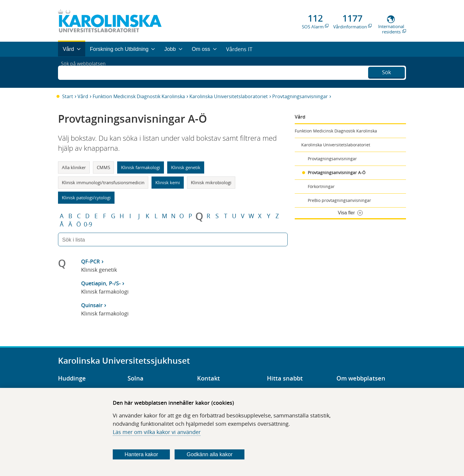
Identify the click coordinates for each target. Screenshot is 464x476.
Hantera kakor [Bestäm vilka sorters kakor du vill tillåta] (141, 454)
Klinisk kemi (168, 182)
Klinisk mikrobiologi (211, 182)
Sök (386, 72)
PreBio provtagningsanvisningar (339, 200)
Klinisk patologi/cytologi (86, 197)
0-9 (88, 224)
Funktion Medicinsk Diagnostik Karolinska (139, 96)
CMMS (103, 167)
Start (68, 96)
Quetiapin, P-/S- (101, 283)
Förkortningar (321, 186)
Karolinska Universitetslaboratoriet (229, 96)
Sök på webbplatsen (86, 72)
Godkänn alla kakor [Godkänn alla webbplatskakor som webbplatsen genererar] (210, 454)
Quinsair (92, 305)
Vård (83, 96)
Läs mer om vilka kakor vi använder (157, 432)
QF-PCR (91, 261)
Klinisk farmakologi (141, 167)
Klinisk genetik (186, 167)
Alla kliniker (74, 167)
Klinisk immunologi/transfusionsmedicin (103, 182)
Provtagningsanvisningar (300, 96)
